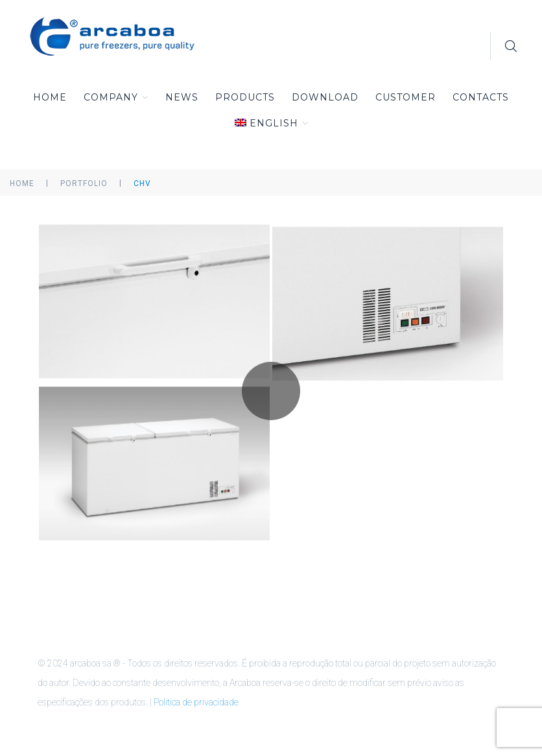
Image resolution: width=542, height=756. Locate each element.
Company (116, 97)
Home (50, 97)
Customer (406, 97)
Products (245, 97)
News (182, 97)
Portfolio (84, 183)
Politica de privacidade (196, 702)
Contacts (481, 97)
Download (325, 97)
